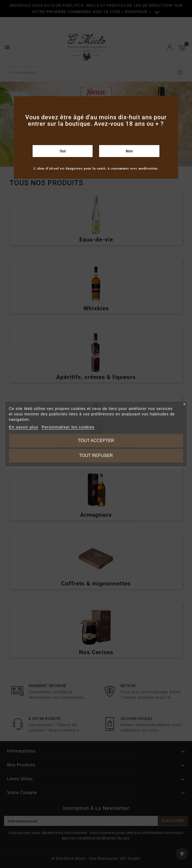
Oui (63, 151)
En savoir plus (24, 427)
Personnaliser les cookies (68, 427)
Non (129, 151)
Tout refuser (96, 455)
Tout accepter (96, 441)
